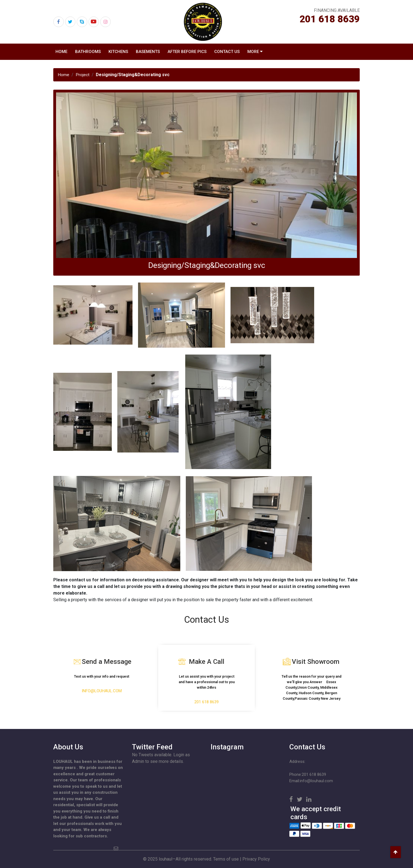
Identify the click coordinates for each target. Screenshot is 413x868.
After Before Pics (187, 52)
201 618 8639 (330, 19)
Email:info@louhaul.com (311, 781)
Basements (148, 52)
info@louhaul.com (102, 691)
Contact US (227, 52)
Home (61, 52)
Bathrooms (88, 52)
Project (83, 75)
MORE (253, 52)
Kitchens (118, 52)
